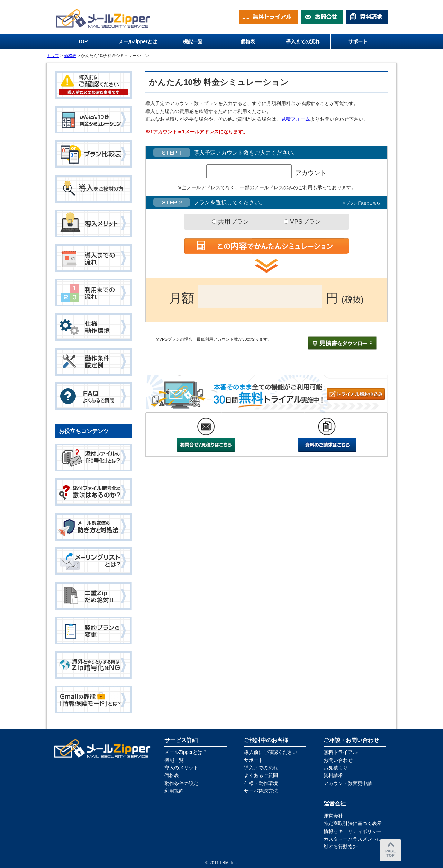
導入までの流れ (261, 768)
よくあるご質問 (261, 775)
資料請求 (333, 775)
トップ (53, 56)
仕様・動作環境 (261, 783)
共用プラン (230, 222)
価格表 (70, 56)
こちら (375, 203)
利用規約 (174, 791)
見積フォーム (296, 119)
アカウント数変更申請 (348, 783)
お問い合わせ (338, 760)
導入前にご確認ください (271, 752)
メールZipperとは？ (186, 752)
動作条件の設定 (181, 783)
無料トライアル (341, 752)
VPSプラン (302, 222)
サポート (254, 760)
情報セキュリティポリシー (353, 831)
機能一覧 (174, 760)
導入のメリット (181, 768)
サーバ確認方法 (261, 791)
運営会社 (333, 816)
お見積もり (336, 768)
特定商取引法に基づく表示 (353, 823)
